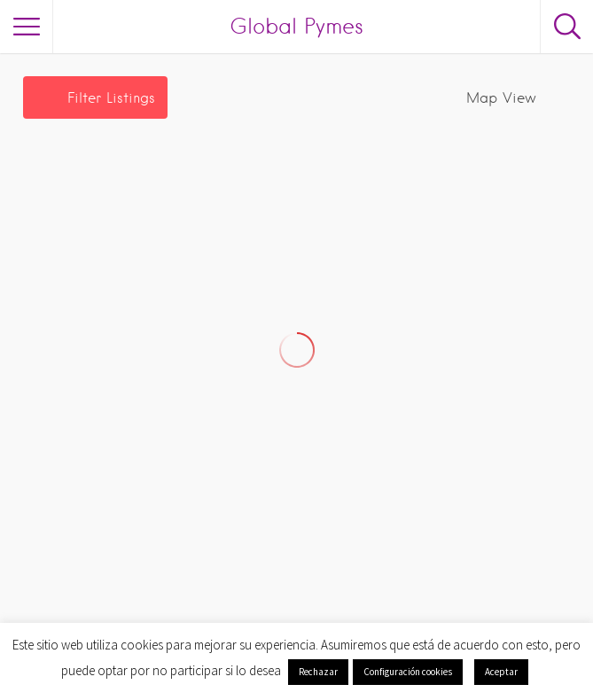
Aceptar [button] (501, 672)
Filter (111, 98)
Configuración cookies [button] (408, 672)
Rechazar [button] (318, 672)
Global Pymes (296, 26)
